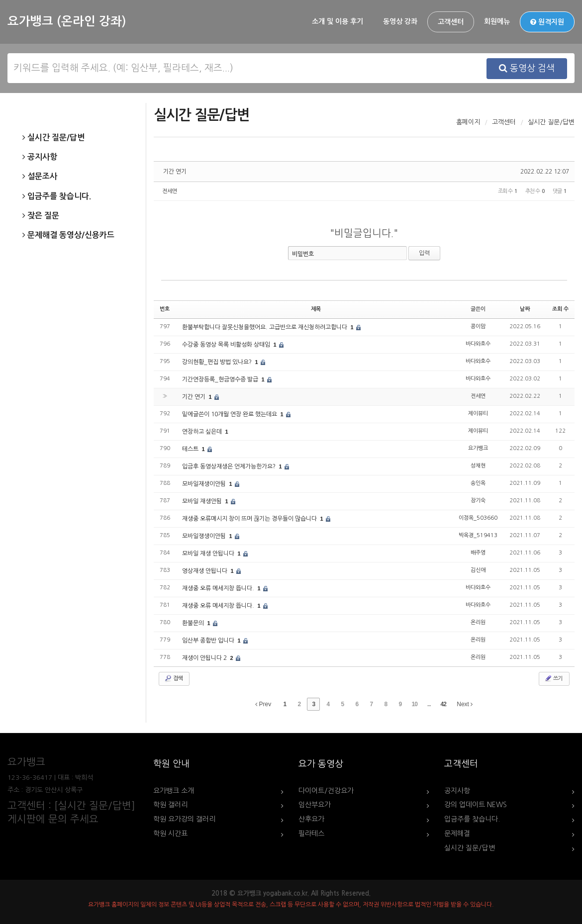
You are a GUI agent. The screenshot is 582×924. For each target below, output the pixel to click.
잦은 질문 (41, 216)
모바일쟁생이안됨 (205, 536)
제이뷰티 (478, 414)
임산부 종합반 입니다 (209, 641)
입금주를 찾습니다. (57, 196)
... (429, 704)
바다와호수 (478, 344)
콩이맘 (478, 326)
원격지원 (547, 22)
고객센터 (451, 22)
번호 (165, 309)
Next (465, 704)
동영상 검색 (527, 68)
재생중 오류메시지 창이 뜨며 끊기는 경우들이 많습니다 (250, 519)
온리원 (478, 622)
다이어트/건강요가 (326, 791)
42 (443, 704)
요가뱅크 (478, 448)
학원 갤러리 (170, 805)
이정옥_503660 (478, 518)
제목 (316, 309)
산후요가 (311, 819)
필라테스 (311, 833)
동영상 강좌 (400, 21)
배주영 (478, 553)
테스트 (191, 449)
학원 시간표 (170, 833)
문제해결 (457, 833)
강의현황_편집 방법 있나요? (218, 362)
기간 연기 (175, 172)
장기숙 (478, 501)
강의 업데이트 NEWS (476, 805)
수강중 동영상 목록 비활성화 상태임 (227, 345)
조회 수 (560, 309)
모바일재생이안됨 (205, 484)
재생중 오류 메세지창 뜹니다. (219, 588)
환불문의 (194, 623)
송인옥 (478, 483)
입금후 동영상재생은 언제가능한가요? (230, 466)
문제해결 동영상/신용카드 (68, 235)
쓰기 (553, 678)
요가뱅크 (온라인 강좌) (67, 21)
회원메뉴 (497, 21)
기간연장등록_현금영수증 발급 (221, 379)
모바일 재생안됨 (203, 501)
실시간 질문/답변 (53, 138)
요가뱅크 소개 (174, 791)
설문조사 (40, 177)
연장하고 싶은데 (203, 432)
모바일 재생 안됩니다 (209, 554)
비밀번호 (303, 254)
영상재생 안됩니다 (205, 571)
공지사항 (40, 157)
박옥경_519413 (478, 535)
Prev (263, 704)
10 (415, 704)
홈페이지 (468, 122)
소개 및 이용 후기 (338, 21)
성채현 (478, 466)
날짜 (525, 309)
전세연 (170, 191)
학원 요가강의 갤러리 (184, 819)
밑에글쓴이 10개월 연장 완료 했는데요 (230, 414)
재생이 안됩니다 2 (205, 658)
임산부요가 (315, 805)
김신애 (478, 570)
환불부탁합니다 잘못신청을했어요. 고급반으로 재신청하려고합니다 (265, 327)
